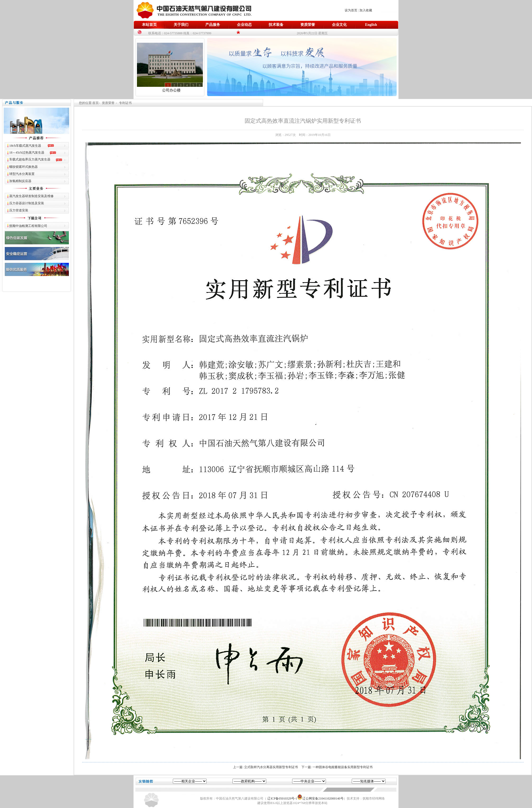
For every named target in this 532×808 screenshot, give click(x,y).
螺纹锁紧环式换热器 (23, 167)
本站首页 (149, 25)
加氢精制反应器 (20, 181)
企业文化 (339, 25)
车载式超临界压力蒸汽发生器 (30, 159)
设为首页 (351, 10)
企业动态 (244, 25)
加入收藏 (366, 10)
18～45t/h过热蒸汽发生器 (27, 153)
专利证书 (125, 103)
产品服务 (213, 25)
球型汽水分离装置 (22, 174)
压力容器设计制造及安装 (27, 203)
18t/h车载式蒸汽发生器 (25, 146)
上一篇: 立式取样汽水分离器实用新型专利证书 (265, 767)
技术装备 (276, 25)
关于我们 (181, 25)
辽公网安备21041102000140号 (320, 799)
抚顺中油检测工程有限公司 (28, 226)
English (371, 25)
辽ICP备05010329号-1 (282, 799)
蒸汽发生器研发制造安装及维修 (31, 196)
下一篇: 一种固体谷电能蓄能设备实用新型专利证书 (337, 767)
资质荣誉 (308, 25)
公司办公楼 (171, 90)
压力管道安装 (19, 210)
